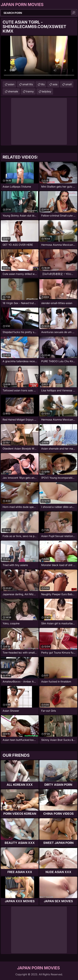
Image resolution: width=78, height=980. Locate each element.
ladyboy (47, 91)
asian (11, 84)
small (68, 84)
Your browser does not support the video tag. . (39, 58)
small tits (28, 84)
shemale (13, 91)
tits (43, 84)
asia (55, 84)
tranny (30, 91)
